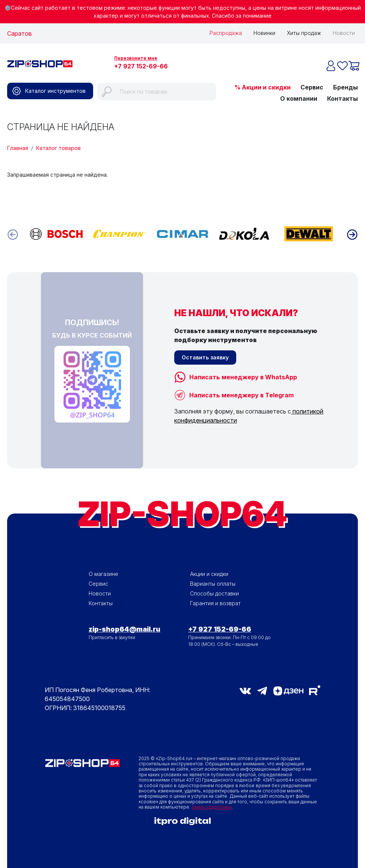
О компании (299, 98)
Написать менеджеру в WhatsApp (243, 376)
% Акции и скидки (263, 86)
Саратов (20, 33)
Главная (18, 147)
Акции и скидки (209, 573)
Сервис (312, 86)
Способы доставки (214, 593)
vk (245, 690)
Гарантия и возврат (215, 602)
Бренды (345, 86)
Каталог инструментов (55, 90)
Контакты (342, 98)
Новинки (264, 33)
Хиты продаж (304, 33)
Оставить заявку (205, 357)
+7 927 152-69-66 (141, 66)
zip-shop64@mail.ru (124, 628)
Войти (262, 63)
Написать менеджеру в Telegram (241, 394)
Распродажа (226, 33)
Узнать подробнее (212, 806)
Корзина (346, 63)
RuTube (315, 689)
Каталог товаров (58, 147)
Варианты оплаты (213, 583)
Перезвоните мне (136, 58)
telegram (262, 690)
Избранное (303, 63)
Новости (344, 33)
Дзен (288, 690)
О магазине (103, 573)
